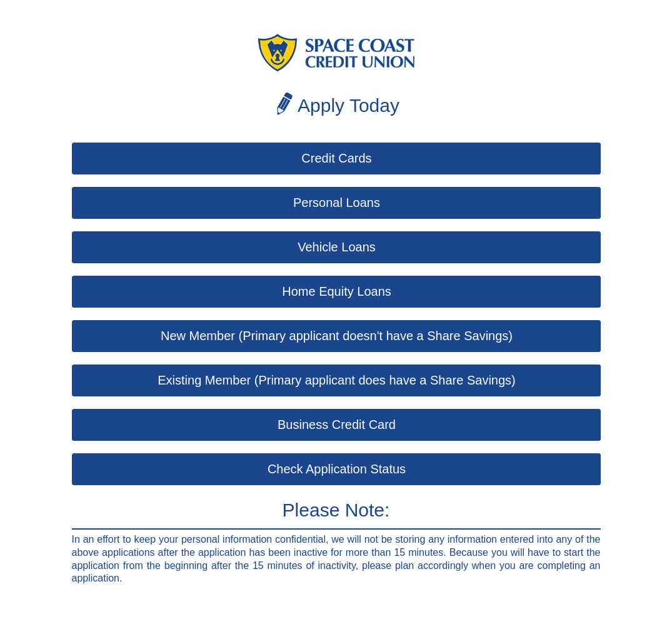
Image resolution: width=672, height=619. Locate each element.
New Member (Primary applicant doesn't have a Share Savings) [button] (337, 336)
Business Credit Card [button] (337, 425)
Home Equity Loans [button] (337, 291)
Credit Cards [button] (336, 158)
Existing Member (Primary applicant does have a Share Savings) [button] (336, 380)
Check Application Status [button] (337, 469)
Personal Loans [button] (337, 203)
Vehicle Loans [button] (337, 247)
